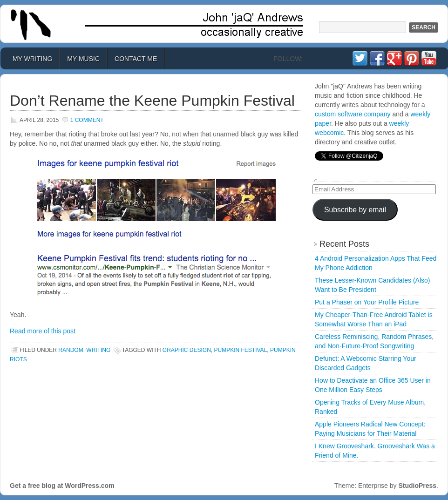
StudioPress (417, 486)
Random (71, 350)
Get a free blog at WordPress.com (62, 486)
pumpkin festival (241, 350)
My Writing (32, 59)
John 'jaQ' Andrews (224, 24)
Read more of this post (43, 331)
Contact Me (136, 59)
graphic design (187, 350)
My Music (83, 59)
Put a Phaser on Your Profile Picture (367, 302)
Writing (98, 350)
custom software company (353, 114)
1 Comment (87, 120)
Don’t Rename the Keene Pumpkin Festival (152, 101)
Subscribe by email (355, 210)
